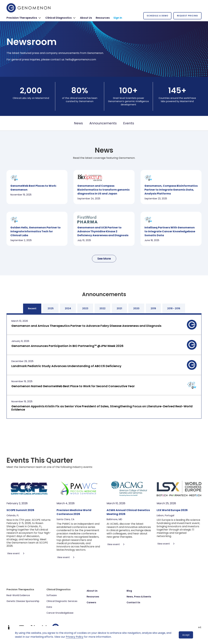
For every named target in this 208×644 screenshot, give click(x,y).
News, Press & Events (139, 597)
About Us (92, 591)
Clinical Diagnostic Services (62, 601)
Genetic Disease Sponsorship (23, 601)
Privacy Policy (75, 637)
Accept (186, 635)
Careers (91, 602)
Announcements (103, 123)
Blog (129, 591)
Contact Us (133, 602)
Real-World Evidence (18, 595)
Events (129, 123)
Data (49, 607)
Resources (93, 597)
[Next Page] (104, 259)
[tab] (32, 308)
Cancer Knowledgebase (60, 613)
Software (52, 595)
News (78, 123)
